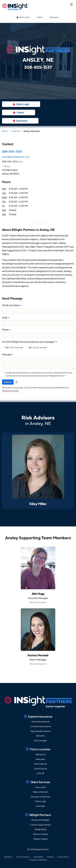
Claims (40, 17)
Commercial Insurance (41, 726)
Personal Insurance (41, 721)
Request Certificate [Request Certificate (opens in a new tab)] (41, 797)
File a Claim (41, 787)
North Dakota (41, 764)
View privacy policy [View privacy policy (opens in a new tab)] (10, 391)
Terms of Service (23, 857)
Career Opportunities (41, 825)
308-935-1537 (12, 151)
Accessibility (38, 857)
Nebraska (41, 759)
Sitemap (50, 857)
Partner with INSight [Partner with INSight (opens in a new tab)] (41, 820)
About (5, 131)
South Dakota (41, 768)
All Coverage (41, 740)
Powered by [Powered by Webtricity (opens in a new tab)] (38, 860)
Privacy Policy (63, 857)
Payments (54, 17)
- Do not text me (38, 347)
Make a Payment (41, 792)
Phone (6, 330)
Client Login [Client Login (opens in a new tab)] (23, 17)
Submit (8, 382)
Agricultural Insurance (41, 731)
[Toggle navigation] (72, 4)
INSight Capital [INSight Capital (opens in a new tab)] (41, 839)
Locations (16, 131)
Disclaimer (8, 857)
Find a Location (38, 749)
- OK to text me (14, 347)
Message (8, 354)
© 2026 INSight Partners (38, 849)
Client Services (38, 782)
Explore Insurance (38, 716)
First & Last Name (12, 305)
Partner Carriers (41, 834)
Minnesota (41, 754)
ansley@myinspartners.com (16, 157)
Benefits (41, 736)
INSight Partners (38, 815)
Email (6, 318)
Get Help (41, 806)
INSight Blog (41, 829)
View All (41, 773)
